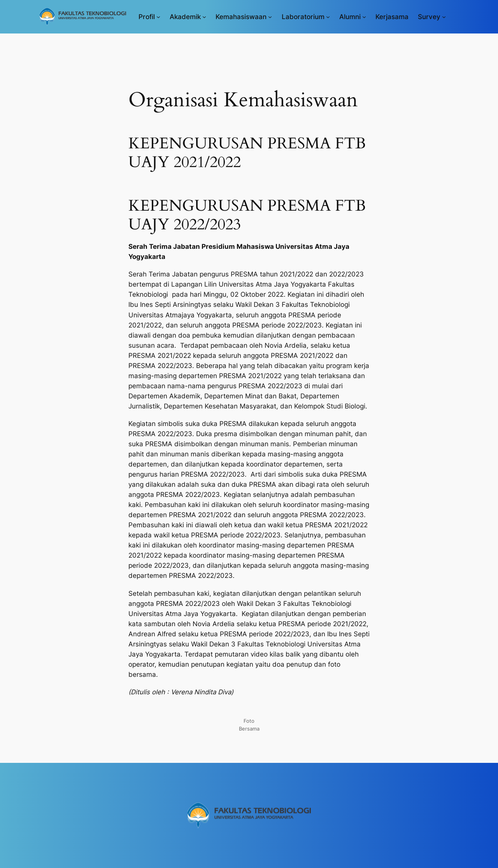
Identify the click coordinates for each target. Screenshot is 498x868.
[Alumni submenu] (364, 17)
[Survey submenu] (444, 17)
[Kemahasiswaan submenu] (270, 17)
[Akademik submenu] (204, 17)
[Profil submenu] (158, 17)
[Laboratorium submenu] (328, 17)
